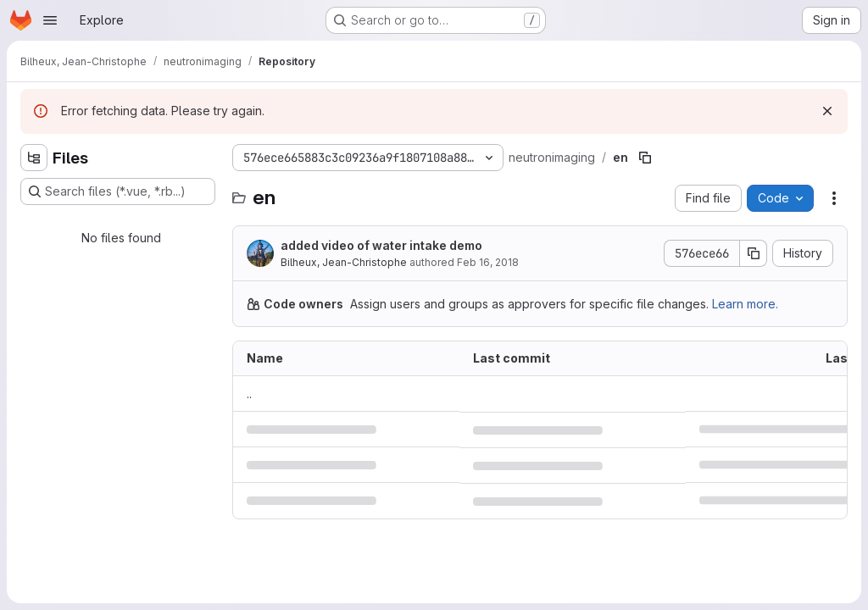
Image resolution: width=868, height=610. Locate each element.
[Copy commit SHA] (754, 253)
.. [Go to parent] (249, 394)
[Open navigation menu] (50, 20)
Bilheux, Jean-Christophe (344, 262)
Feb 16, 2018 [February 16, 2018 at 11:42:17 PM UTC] (488, 262)
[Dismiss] (827, 111)
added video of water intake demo (381, 245)
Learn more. (745, 304)
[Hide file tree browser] (34, 158)
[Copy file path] (645, 158)
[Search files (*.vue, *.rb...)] (118, 191)
